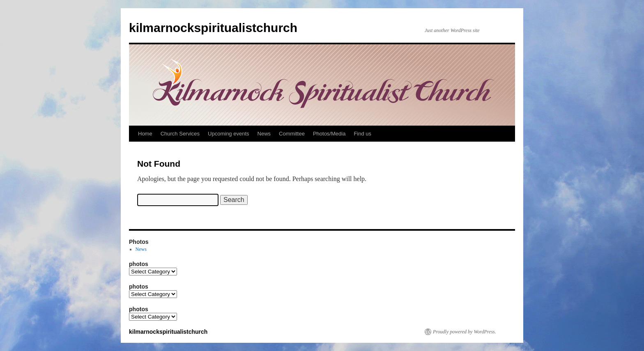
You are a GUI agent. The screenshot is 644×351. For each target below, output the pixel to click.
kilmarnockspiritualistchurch (213, 28)
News (264, 134)
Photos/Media (329, 134)
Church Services (180, 134)
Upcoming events (228, 134)
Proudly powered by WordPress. (465, 332)
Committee (292, 134)
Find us (362, 134)
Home (145, 134)
